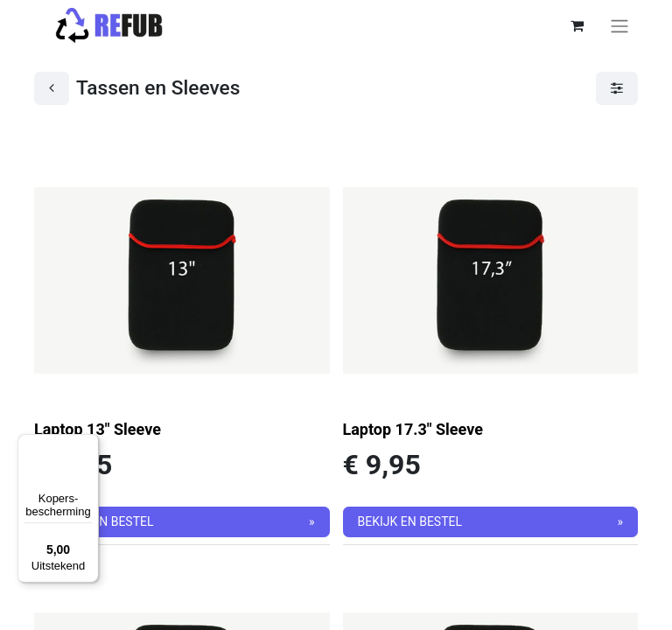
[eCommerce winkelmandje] (577, 25)
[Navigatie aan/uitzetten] (619, 26)
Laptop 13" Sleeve (98, 429)
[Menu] (88, 444)
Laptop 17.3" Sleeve (413, 429)
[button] (182, 522)
